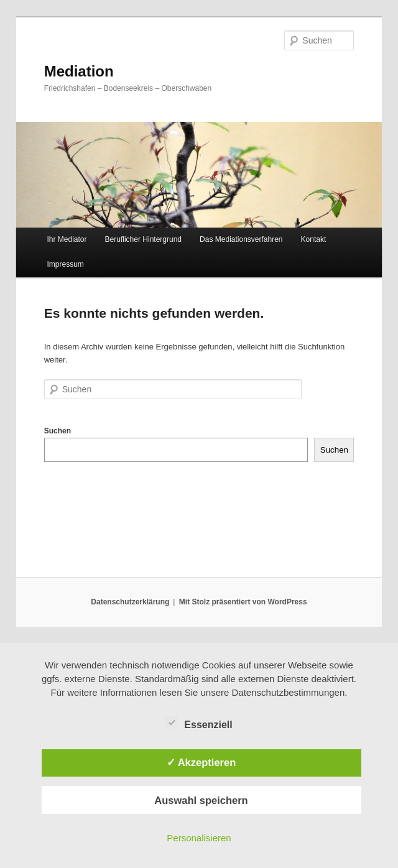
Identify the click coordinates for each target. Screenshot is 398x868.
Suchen (58, 431)
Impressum (65, 264)
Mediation (79, 71)
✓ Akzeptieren (201, 762)
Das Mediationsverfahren (241, 239)
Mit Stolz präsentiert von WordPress (243, 602)
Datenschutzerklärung (130, 602)
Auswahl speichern (201, 800)
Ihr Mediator (67, 239)
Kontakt (314, 239)
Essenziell (199, 723)
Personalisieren (199, 838)
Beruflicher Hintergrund (143, 239)
